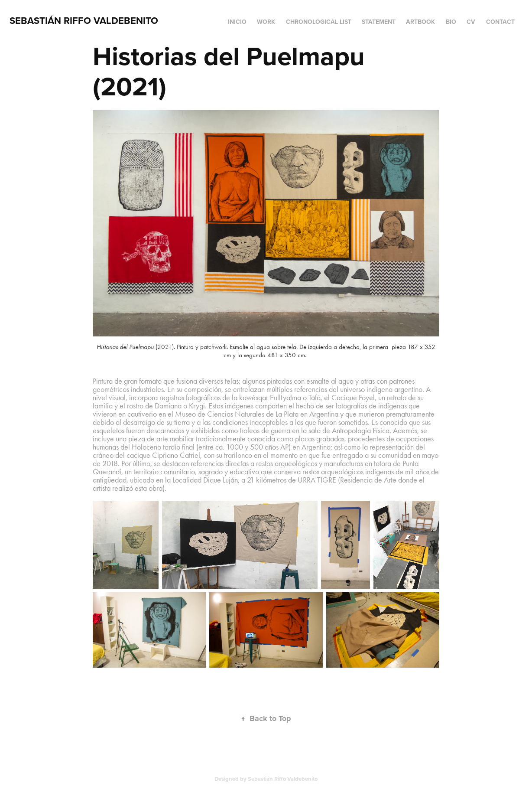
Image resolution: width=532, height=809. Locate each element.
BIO (451, 22)
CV (471, 22)
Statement (379, 22)
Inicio (237, 22)
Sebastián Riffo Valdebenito (84, 20)
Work (266, 22)
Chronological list (319, 22)
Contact (500, 22)
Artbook (420, 22)
